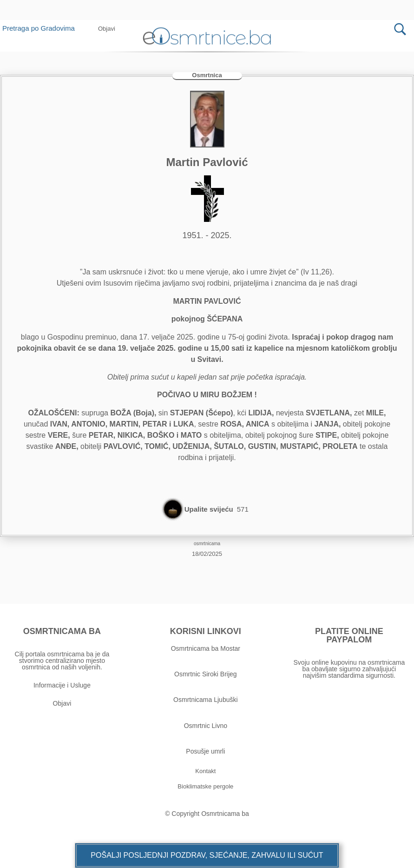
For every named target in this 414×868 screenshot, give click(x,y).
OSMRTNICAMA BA (62, 631)
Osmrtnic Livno (206, 726)
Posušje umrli (205, 751)
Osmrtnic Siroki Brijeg (206, 674)
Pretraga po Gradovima (42, 28)
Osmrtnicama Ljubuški (206, 700)
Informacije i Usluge (62, 685)
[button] (107, 29)
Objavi (62, 703)
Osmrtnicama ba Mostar (206, 648)
